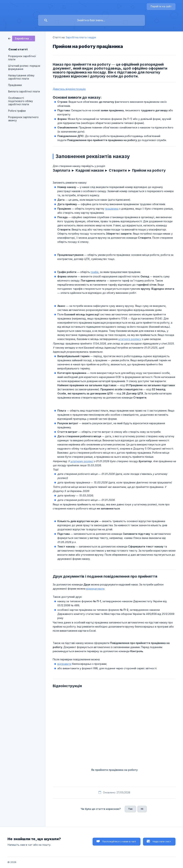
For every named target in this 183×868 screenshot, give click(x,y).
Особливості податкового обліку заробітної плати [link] (21, 101)
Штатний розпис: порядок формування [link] (24, 67)
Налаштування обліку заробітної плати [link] (21, 77)
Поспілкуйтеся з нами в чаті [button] (119, 841)
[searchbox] (91, 20)
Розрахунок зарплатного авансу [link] (23, 119)
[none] (161, 7)
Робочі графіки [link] (17, 111)
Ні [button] (142, 809)
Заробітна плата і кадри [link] (81, 37)
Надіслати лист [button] (162, 841)
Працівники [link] (15, 85)
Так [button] (130, 809)
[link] (22, 38)
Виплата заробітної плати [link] (24, 92)
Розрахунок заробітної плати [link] (22, 58)
